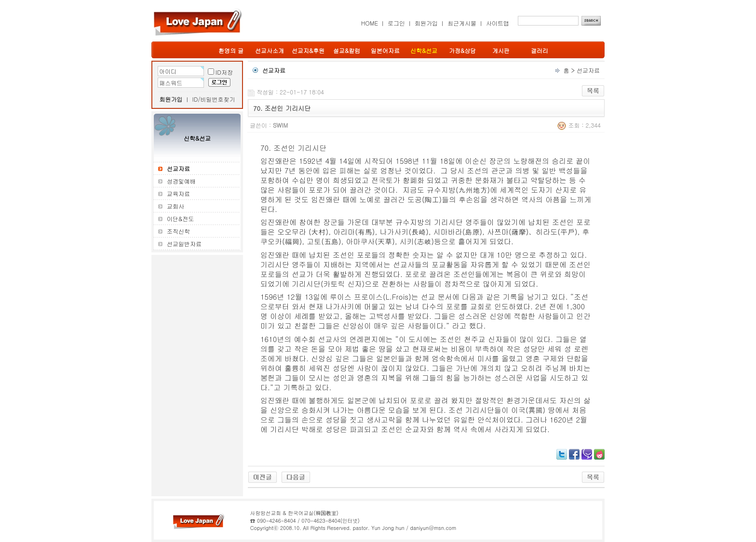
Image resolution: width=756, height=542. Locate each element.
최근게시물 (462, 23)
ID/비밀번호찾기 (214, 99)
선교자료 (588, 70)
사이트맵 (498, 23)
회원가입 (426, 23)
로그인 (396, 23)
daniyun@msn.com (433, 528)
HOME (370, 23)
